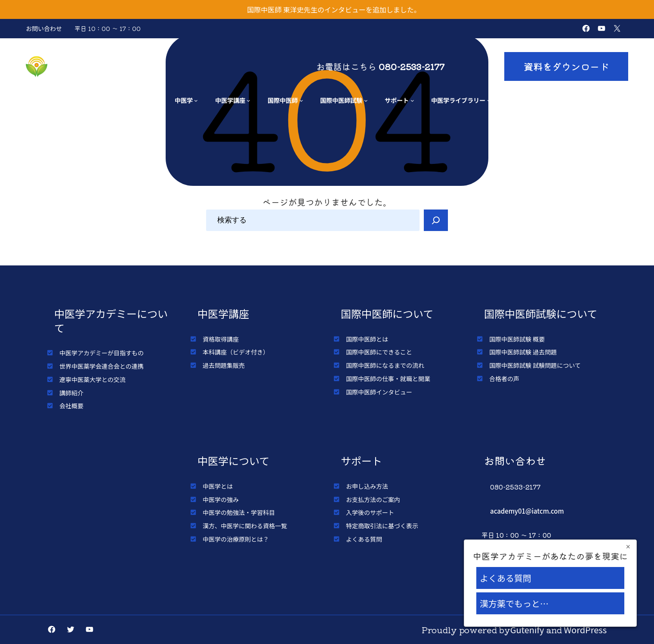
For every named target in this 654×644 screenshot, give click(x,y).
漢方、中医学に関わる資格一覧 (245, 526)
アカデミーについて (125, 100)
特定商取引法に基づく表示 (382, 526)
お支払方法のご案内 (373, 499)
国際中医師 (283, 100)
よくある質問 (364, 539)
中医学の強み (221, 499)
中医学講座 (230, 100)
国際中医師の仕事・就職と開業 (388, 379)
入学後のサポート (370, 512)
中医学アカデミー (101, 66)
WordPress (586, 630)
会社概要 (71, 406)
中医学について (233, 461)
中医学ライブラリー (458, 100)
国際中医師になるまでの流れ (385, 365)
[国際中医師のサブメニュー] (301, 100)
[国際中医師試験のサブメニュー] (366, 100)
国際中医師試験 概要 (517, 339)
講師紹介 (71, 393)
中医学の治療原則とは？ (236, 539)
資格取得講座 (221, 339)
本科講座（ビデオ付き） (236, 352)
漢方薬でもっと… (514, 603)
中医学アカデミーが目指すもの (102, 353)
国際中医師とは (367, 339)
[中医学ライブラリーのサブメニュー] (489, 100)
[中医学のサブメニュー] (196, 100)
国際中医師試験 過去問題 (523, 352)
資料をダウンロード (566, 66)
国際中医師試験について (541, 313)
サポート (397, 100)
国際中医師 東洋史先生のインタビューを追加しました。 (334, 9)
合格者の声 (504, 379)
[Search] (436, 220)
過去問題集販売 (224, 365)
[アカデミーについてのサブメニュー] (156, 100)
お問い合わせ (44, 28)
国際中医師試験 (341, 100)
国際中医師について (387, 313)
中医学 (184, 100)
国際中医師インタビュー (379, 392)
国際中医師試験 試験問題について (535, 365)
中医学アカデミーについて (111, 320)
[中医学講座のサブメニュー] (248, 100)
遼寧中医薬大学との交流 (93, 379)
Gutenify (527, 630)
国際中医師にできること (379, 352)
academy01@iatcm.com (527, 511)
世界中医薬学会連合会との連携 (102, 366)
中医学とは (218, 486)
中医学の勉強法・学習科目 (239, 512)
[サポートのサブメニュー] (412, 100)
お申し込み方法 (367, 486)
